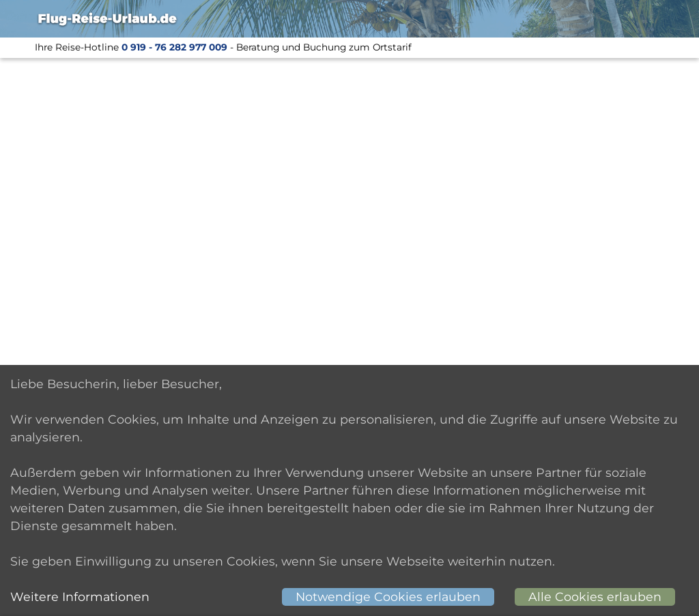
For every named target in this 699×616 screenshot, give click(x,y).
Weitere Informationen (80, 597)
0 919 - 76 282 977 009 (174, 47)
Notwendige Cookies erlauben (388, 597)
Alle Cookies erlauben (595, 597)
